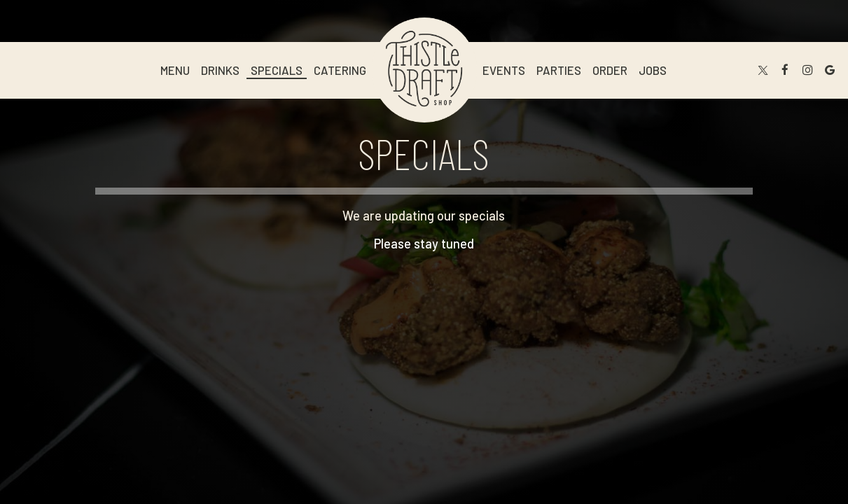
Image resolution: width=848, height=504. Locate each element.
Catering (340, 70)
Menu (175, 70)
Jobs (653, 70)
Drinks (220, 70)
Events (504, 70)
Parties (559, 70)
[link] (424, 70)
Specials (277, 70)
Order (610, 70)
